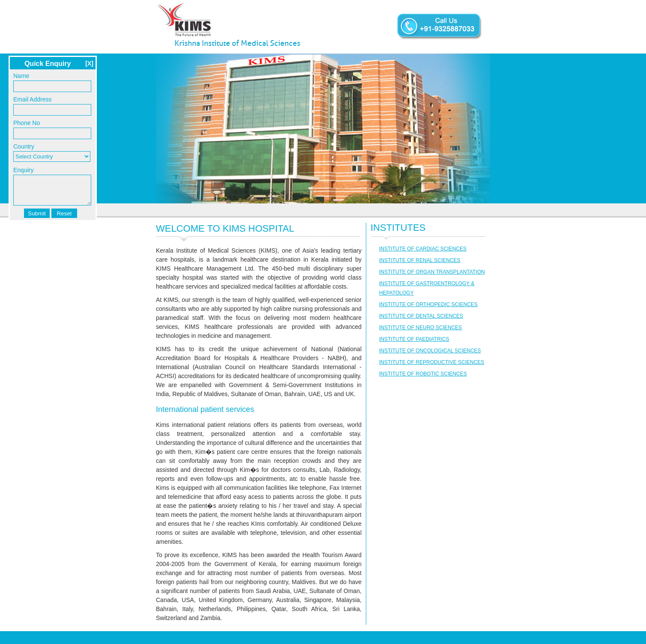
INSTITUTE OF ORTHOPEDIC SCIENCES (428, 304)
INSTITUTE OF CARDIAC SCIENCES (423, 249)
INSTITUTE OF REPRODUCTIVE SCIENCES (432, 362)
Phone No (27, 123)
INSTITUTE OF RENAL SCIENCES (420, 260)
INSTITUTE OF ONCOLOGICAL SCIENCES (430, 351)
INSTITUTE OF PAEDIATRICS (414, 339)
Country (24, 146)
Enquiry (23, 170)
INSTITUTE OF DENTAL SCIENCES (421, 316)
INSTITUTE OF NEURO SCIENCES (420, 328)
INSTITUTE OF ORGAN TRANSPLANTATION (432, 272)
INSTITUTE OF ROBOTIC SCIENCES (423, 374)
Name (21, 76)
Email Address (32, 99)
